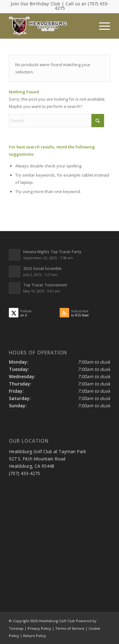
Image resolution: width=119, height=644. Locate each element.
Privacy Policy (39, 628)
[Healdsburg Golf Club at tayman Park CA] (49, 26)
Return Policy (35, 636)
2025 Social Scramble (42, 268)
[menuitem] (101, 26)
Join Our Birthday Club (35, 4)
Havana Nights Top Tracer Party (52, 252)
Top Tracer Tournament (45, 285)
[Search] (56, 121)
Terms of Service (70, 628)
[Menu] (101, 26)
